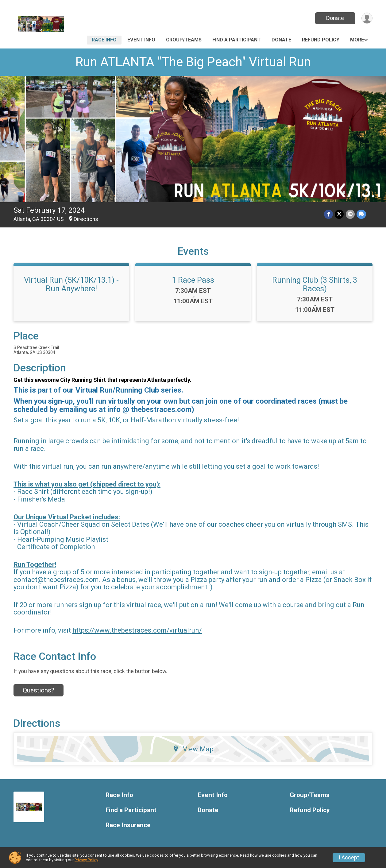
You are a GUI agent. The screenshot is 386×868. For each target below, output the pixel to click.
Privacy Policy (86, 860)
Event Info (141, 40)
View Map (193, 749)
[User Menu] (367, 18)
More (357, 40)
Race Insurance (128, 825)
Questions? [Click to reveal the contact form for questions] (39, 690)
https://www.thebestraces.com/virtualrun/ (137, 630)
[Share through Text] (361, 214)
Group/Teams (184, 40)
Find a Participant (237, 40)
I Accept (349, 858)
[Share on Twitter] (340, 214)
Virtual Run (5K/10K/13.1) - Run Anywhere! (71, 284)
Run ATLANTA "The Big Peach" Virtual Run (193, 62)
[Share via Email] (350, 214)
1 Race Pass (193, 280)
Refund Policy (321, 40)
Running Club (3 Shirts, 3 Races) (315, 284)
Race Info (104, 40)
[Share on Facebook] (329, 214)
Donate (335, 18)
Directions (86, 219)
